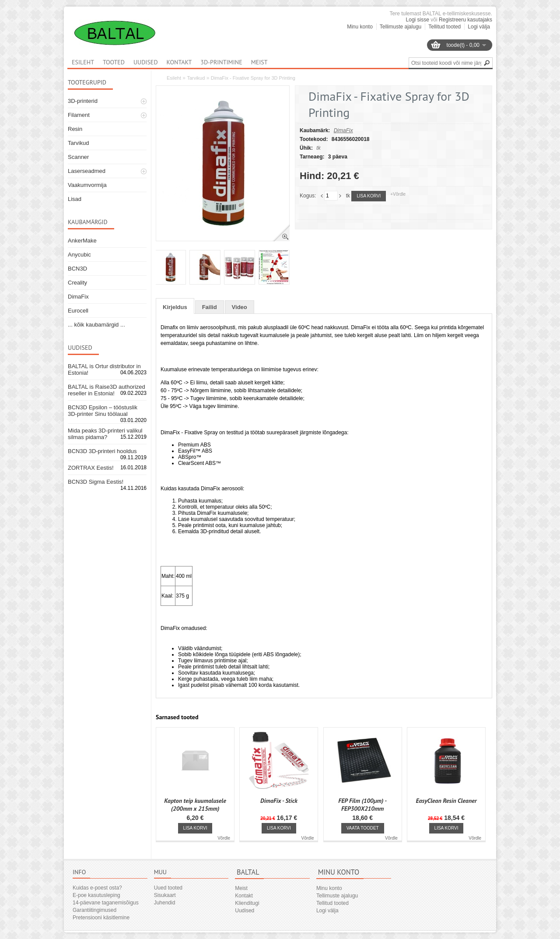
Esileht (174, 78)
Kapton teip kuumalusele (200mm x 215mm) (195, 805)
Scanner (78, 157)
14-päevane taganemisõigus (106, 903)
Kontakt (179, 62)
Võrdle (224, 838)
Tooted (114, 62)
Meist (259, 62)
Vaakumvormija (87, 185)
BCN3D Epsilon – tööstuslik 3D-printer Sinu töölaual (103, 411)
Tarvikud (78, 143)
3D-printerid (83, 101)
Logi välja (479, 27)
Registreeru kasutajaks (465, 20)
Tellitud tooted (444, 27)
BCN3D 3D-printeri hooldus (102, 451)
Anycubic (79, 255)
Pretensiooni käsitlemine (101, 918)
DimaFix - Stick (279, 801)
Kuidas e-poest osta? (97, 888)
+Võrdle (398, 194)
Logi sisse (418, 20)
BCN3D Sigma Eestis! (96, 482)
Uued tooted (168, 888)
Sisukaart (165, 895)
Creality (77, 283)
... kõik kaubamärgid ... (96, 325)
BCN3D (77, 269)
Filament (79, 115)
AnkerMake (82, 241)
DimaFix (78, 297)
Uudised (146, 62)
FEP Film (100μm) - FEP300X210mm (362, 805)
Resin (75, 129)
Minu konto (360, 27)
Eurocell (78, 311)
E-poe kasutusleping (96, 895)
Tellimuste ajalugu (401, 27)
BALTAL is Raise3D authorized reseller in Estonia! (107, 390)
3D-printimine (221, 62)
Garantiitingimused (94, 910)
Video (240, 307)
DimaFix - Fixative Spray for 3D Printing (253, 78)
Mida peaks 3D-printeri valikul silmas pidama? (105, 434)
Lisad (75, 199)
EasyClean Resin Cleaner (446, 801)
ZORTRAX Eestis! (91, 468)
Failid (210, 307)
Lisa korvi (369, 196)
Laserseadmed (87, 171)
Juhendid (165, 903)
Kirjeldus (175, 307)
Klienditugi (247, 903)
